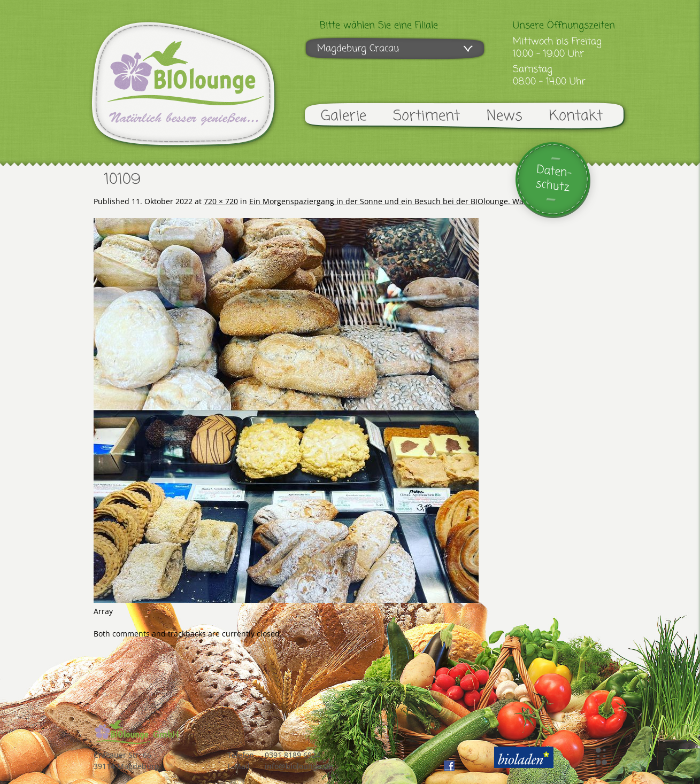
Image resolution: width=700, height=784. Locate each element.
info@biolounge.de (299, 766)
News (505, 116)
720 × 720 (221, 201)
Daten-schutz (553, 179)
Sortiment (426, 116)
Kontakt (576, 116)
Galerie (344, 116)
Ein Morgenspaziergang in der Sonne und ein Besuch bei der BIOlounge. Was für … (399, 201)
